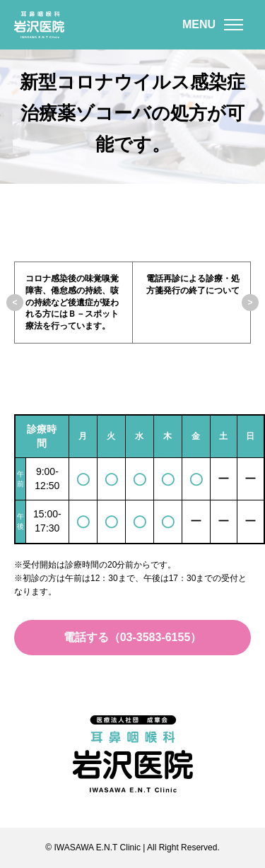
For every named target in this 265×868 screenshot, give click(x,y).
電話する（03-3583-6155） (133, 637)
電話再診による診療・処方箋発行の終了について (193, 285)
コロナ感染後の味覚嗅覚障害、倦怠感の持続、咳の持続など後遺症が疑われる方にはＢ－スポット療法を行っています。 (72, 302)
